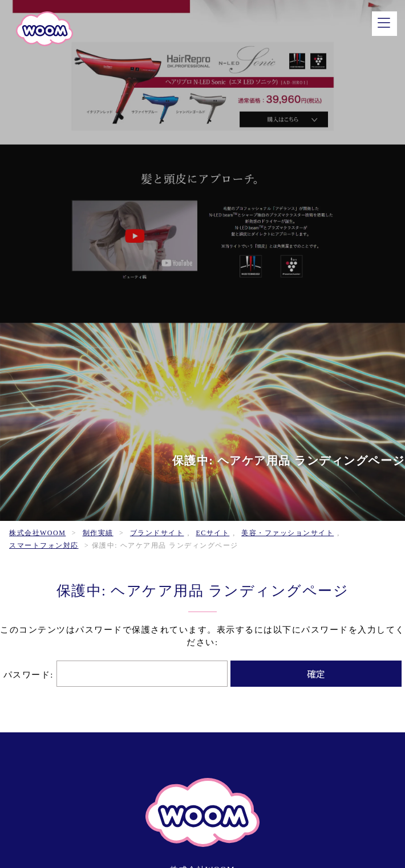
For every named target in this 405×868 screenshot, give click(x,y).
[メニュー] (384, 24)
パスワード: (116, 675)
